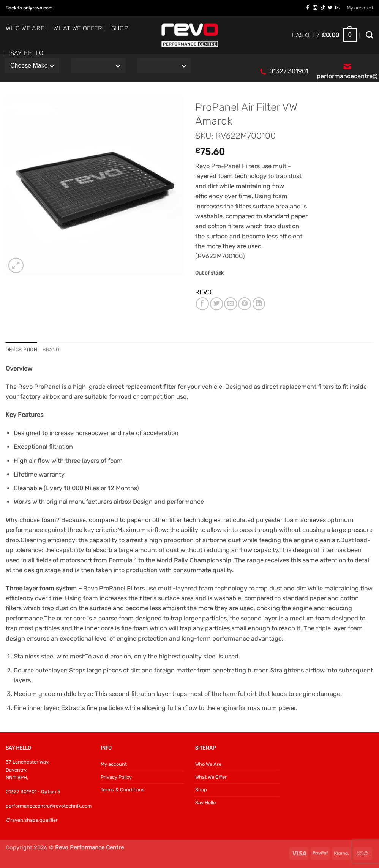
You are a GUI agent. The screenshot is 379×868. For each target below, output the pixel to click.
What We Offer (78, 28)
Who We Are (25, 28)
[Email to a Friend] (231, 304)
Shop (120, 28)
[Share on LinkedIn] (259, 304)
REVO (203, 292)
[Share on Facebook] (202, 304)
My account (360, 8)
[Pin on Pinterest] (245, 304)
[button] (324, 35)
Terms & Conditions (123, 790)
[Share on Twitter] (216, 304)
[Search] (370, 35)
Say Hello (27, 53)
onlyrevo (33, 8)
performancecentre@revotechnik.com (49, 806)
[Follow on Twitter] (330, 8)
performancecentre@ (347, 76)
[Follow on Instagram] (315, 8)
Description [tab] (22, 350)
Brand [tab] (51, 350)
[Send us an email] (338, 8)
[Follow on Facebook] (308, 8)
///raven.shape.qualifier (32, 820)
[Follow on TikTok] (322, 8)
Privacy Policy (116, 777)
